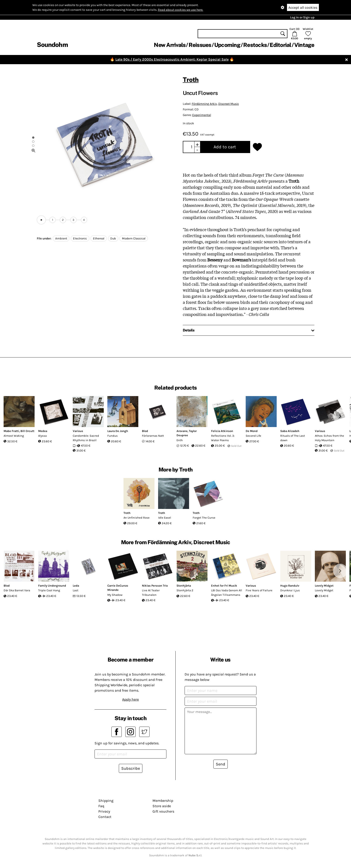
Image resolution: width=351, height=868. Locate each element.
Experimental (202, 115)
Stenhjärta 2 (185, 590)
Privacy (104, 811)
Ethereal (99, 238)
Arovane (182, 431)
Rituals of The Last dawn (293, 438)
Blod (145, 431)
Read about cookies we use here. (181, 10)
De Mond (252, 431)
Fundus (113, 436)
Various (78, 431)
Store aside (162, 806)
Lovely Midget (324, 586)
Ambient (61, 238)
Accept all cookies (303, 8)
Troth (191, 80)
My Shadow (115, 595)
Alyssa (42, 436)
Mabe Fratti (11, 431)
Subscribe (131, 768)
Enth (180, 440)
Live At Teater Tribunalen (151, 593)
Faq (101, 806)
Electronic (80, 238)
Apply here (130, 699)
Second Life (253, 436)
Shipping (106, 801)
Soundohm (52, 45)
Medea (43, 431)
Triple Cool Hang (49, 590)
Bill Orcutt (27, 431)
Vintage (304, 45)
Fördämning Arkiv (204, 104)
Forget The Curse (204, 518)
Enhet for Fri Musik (224, 586)
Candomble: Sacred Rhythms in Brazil (86, 438)
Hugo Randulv (290, 586)
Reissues (200, 45)
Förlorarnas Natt (153, 436)
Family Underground (52, 586)
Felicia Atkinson (222, 431)
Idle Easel (165, 518)
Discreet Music (229, 104)
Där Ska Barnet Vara (17, 590)
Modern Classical (134, 238)
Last (76, 590)
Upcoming (227, 45)
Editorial (280, 45)
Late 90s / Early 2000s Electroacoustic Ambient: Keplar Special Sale (172, 59)
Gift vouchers (163, 811)
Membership (163, 801)
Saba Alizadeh (290, 431)
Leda (76, 586)
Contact (105, 817)
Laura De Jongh (118, 431)
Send (221, 764)
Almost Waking (14, 436)
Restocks (255, 45)
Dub (113, 238)
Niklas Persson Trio (155, 586)
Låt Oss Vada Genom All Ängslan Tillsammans (227, 593)
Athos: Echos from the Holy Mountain (329, 438)
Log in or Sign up (302, 17)
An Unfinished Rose (137, 518)
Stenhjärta (184, 586)
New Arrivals (170, 45)
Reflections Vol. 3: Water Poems (223, 438)
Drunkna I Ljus (290, 590)
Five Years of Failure (259, 590)
